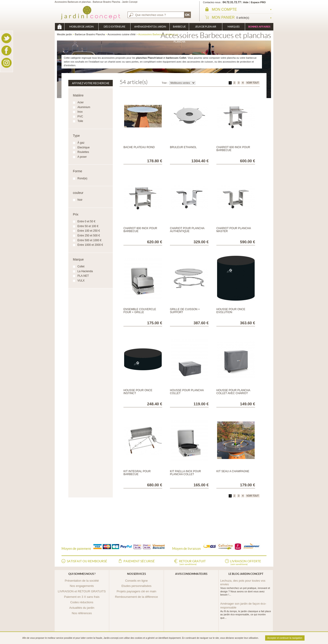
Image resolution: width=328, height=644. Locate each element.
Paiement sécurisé (139, 561)
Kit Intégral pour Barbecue (137, 473)
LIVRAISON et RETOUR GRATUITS (82, 591)
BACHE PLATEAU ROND (139, 147)
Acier (81, 102)
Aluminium (84, 107)
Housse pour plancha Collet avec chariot (233, 392)
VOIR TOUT (253, 83)
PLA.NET (83, 276)
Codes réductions (82, 602)
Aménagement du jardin (150, 27)
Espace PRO (258, 2)
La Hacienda (85, 271)
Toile (80, 121)
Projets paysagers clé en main (136, 591)
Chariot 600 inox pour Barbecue (233, 149)
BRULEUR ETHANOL (183, 147)
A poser (82, 157)
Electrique (83, 147)
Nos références (82, 613)
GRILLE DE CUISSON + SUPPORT (185, 311)
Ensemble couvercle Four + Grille (140, 311)
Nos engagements (82, 586)
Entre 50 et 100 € (88, 226)
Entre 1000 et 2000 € (90, 245)
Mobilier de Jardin (81, 27)
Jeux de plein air (206, 27)
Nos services (136, 574)
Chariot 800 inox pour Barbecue (140, 230)
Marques (234, 27)
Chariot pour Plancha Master (234, 230)
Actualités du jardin (82, 608)
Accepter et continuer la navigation (285, 638)
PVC (80, 117)
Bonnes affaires (259, 27)
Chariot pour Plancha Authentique (187, 230)
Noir (80, 200)
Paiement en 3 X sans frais (82, 597)
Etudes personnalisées (136, 586)
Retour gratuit (192, 563)
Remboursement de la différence (136, 597)
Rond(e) (82, 178)
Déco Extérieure (114, 27)
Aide (246, 2)
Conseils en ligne (136, 581)
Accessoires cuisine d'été (122, 34)
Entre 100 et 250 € (89, 231)
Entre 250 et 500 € (89, 236)
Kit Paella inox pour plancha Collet (185, 473)
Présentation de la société (82, 581)
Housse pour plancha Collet (187, 392)
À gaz (81, 143)
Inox (80, 112)
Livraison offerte (246, 563)
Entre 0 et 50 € (86, 221)
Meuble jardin (59, 27)
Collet (81, 266)
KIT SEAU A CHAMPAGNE (233, 471)
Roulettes (83, 152)
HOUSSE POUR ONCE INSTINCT (138, 392)
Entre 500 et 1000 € (89, 240)
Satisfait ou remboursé (87, 561)
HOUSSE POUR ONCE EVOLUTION (231, 311)
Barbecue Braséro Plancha (179, 28)
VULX (81, 281)
